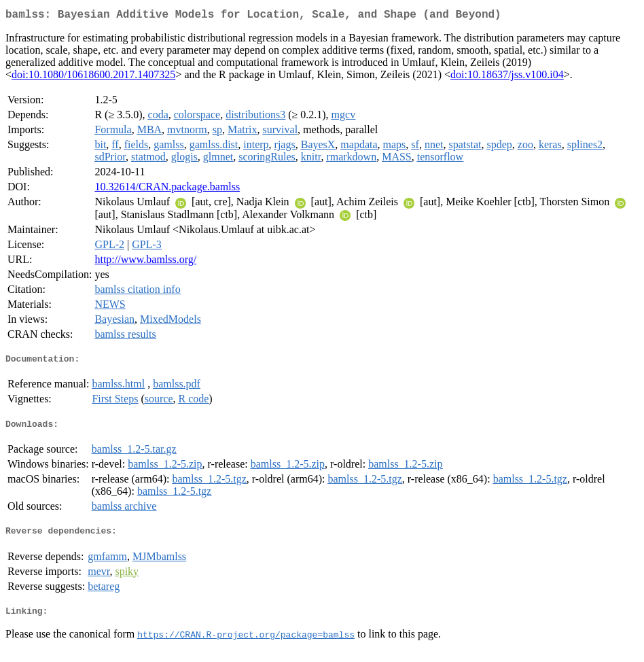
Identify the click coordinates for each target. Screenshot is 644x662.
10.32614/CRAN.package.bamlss (167, 189)
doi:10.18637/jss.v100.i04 (507, 77)
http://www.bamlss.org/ (145, 262)
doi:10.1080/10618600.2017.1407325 (93, 77)
